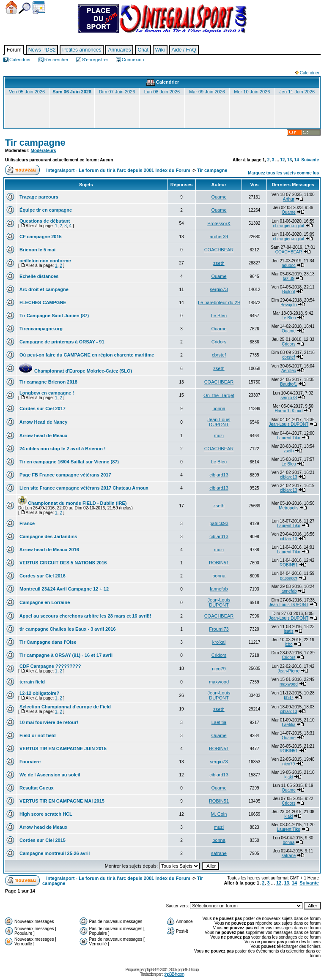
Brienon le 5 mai (37, 250)
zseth (219, 263)
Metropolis (288, 508)
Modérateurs (44, 151)
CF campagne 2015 (40, 237)
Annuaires (119, 50)
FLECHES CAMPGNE (42, 302)
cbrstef (219, 355)
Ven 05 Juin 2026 (27, 92)
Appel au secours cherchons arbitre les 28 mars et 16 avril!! (85, 616)
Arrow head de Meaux (43, 436)
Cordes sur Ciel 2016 (42, 576)
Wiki (160, 50)
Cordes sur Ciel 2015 (42, 840)
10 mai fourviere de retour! (48, 722)
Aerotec (288, 371)
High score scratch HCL (45, 814)
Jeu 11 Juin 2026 (297, 92)
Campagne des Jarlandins (48, 536)
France (26, 523)
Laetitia (219, 722)
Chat (143, 50)
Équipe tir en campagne (45, 210)
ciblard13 (219, 475)
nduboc (289, 265)
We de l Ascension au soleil (49, 775)
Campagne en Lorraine (44, 602)
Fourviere (29, 762)
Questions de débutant (44, 221)
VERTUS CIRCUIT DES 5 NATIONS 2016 (62, 563)
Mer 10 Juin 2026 (252, 92)
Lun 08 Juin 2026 (162, 92)
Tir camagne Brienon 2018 (48, 382)
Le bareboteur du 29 (219, 302)
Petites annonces (82, 50)
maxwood (219, 682)
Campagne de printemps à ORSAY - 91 (61, 342)
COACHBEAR (219, 250)
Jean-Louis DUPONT (219, 422)
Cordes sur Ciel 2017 (42, 408)
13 (290, 160)
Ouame (219, 197)
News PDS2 (42, 50)
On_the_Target (219, 395)
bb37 (288, 698)
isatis (289, 631)
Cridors (219, 342)
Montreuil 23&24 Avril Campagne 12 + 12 (63, 589)
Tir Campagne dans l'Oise (47, 642)
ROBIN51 (219, 563)
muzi (219, 436)
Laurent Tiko (289, 438)
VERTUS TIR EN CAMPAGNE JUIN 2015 (62, 749)
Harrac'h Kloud (288, 411)
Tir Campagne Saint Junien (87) (54, 316)
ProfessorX (219, 223)
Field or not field (37, 735)
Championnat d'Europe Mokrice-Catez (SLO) (75, 371)
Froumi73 (219, 629)
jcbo (288, 644)
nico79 (219, 669)
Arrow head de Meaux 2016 (49, 550)
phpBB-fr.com (174, 974)
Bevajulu (288, 305)
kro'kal (219, 642)
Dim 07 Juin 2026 (117, 92)
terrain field (32, 682)
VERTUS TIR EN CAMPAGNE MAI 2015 (61, 801)
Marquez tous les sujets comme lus (283, 173)
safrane (219, 853)
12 (282, 160)
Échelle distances (38, 276)
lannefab (219, 589)
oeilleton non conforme (45, 261)
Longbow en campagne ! (46, 393)
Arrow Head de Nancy (43, 422)
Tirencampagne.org (40, 329)
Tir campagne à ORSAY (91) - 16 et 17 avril (65, 655)
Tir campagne (35, 143)
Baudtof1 (288, 384)
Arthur (289, 199)
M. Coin (219, 814)
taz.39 (289, 279)
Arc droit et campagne (43, 289)
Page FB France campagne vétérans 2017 (65, 475)
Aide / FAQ (184, 50)
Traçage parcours (38, 197)
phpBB (150, 970)
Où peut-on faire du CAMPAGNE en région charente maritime (86, 355)
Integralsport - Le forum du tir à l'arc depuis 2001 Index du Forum (118, 170)
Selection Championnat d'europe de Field (65, 707)
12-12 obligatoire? (39, 693)
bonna (219, 408)
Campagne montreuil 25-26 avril (54, 853)
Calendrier (39, 8)
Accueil (11, 7)
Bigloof (289, 292)
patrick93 (219, 523)
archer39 (219, 237)
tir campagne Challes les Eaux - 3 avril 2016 (67, 629)
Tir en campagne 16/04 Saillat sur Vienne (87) (69, 462)
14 (297, 160)
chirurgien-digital (289, 226)
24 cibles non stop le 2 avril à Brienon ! (62, 449)
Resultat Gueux (36, 788)
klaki (288, 777)
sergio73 (219, 289)
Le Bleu (219, 316)
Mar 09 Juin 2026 (207, 92)
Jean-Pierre (288, 671)
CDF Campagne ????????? (49, 666)
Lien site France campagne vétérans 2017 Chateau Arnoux (83, 488)
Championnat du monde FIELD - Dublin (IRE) (72, 503)
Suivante (310, 160)
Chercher (25, 8)
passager (289, 578)
